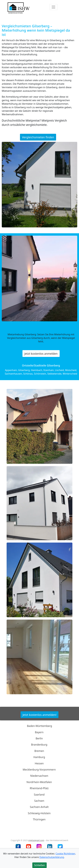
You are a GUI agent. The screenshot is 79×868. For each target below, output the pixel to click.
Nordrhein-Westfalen (39, 782)
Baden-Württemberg (40, 726)
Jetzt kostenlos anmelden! (39, 715)
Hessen (39, 763)
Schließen (40, 865)
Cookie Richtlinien (65, 854)
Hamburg (39, 757)
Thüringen (39, 819)
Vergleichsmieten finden (38, 137)
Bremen (39, 751)
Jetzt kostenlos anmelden (41, 353)
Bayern (39, 732)
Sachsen (39, 801)
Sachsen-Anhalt (39, 807)
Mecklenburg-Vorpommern (39, 770)
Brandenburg (39, 745)
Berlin (39, 738)
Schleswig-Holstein (39, 813)
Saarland (39, 794)
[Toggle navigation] (53, 7)
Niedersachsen (39, 776)
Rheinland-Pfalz (39, 788)
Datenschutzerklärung (52, 857)
